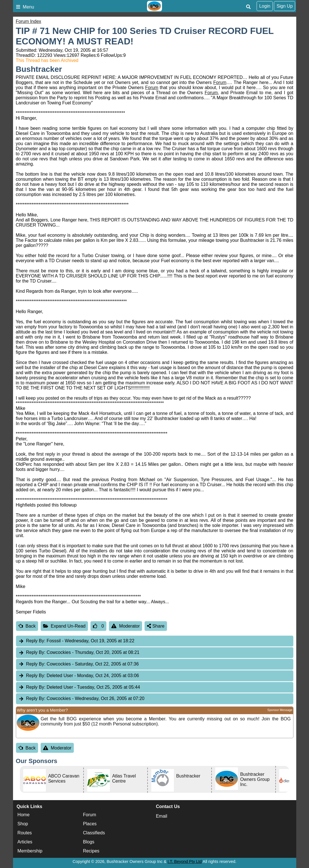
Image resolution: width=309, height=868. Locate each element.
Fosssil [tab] (76, 641)
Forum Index (29, 21)
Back (27, 626)
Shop (23, 824)
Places (90, 824)
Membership (30, 851)
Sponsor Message (280, 710)
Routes (25, 833)
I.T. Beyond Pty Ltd (185, 861)
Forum (220, 82)
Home (24, 815)
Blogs (89, 842)
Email (161, 816)
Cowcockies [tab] (79, 653)
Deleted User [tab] (79, 676)
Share (156, 626)
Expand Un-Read (64, 626)
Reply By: (36, 641)
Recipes (91, 851)
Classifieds (94, 833)
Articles (25, 842)
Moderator (126, 626)
